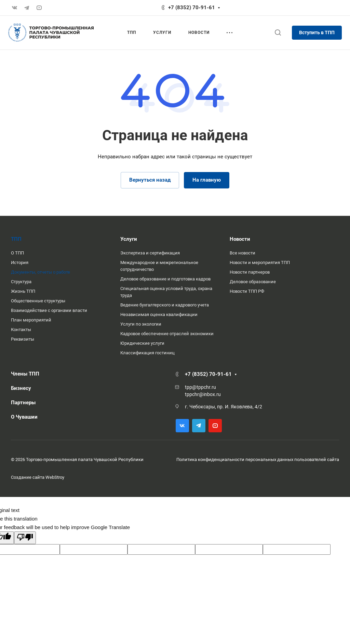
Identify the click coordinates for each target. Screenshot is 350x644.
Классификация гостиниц (147, 353)
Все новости (243, 253)
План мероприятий (31, 320)
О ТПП (17, 253)
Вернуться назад (150, 180)
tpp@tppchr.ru (200, 387)
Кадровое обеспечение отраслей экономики (167, 334)
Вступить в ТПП (317, 32)
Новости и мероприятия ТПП (260, 262)
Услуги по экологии (141, 324)
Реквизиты (23, 339)
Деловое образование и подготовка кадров (165, 279)
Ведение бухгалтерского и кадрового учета (165, 305)
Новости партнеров (250, 272)
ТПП (16, 239)
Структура (21, 282)
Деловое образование (253, 282)
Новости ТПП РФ (247, 291)
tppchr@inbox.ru (203, 394)
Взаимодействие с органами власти (49, 310)
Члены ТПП (25, 374)
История (20, 262)
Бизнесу (21, 388)
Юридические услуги (142, 343)
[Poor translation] (25, 538)
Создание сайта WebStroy (38, 477)
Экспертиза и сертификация (150, 253)
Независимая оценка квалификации (159, 314)
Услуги (129, 239)
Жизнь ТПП (23, 291)
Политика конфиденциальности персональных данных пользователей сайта (258, 459)
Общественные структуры (38, 301)
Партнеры (23, 403)
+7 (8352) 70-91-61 (192, 8)
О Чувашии (24, 417)
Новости (240, 239)
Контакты (21, 330)
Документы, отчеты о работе (41, 272)
